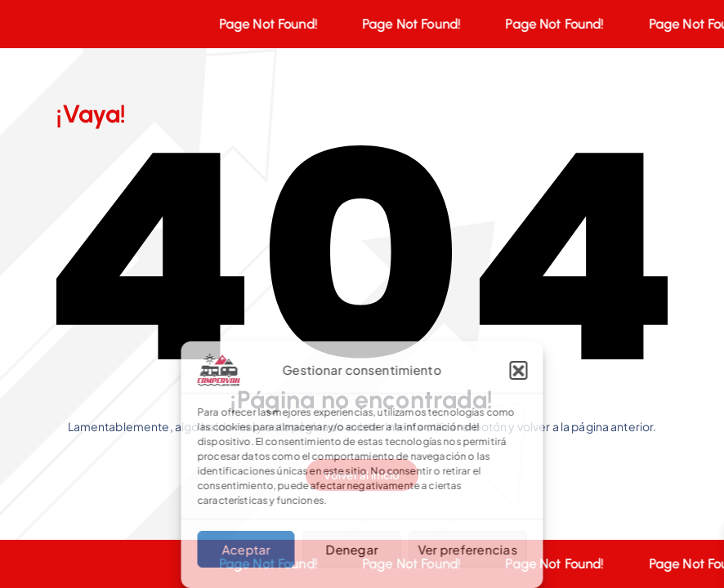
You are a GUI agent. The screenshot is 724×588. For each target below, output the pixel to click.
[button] (519, 370)
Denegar (352, 549)
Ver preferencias (467, 549)
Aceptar (246, 549)
